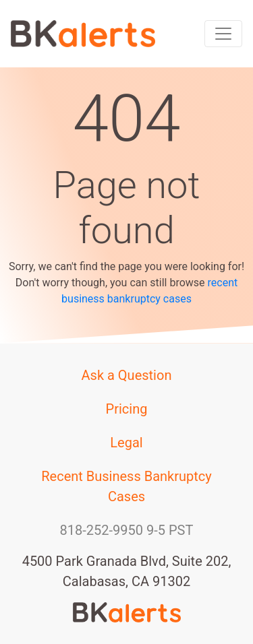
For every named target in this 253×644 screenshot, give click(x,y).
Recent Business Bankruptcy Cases (126, 486)
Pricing (127, 409)
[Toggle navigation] (223, 34)
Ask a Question (127, 375)
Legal (126, 443)
